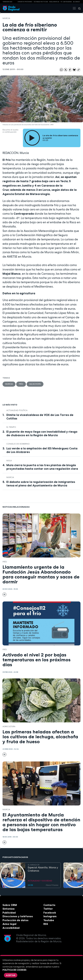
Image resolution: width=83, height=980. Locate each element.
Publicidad (9, 913)
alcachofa (35, 384)
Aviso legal (9, 924)
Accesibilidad (11, 928)
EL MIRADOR (34, 865)
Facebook (50, 913)
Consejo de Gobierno (18, 444)
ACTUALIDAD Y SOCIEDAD (40, 881)
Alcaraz (76, 2)
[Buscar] (78, 8)
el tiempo (11, 427)
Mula (9, 461)
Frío (21, 384)
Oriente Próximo (25, 2)
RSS (46, 924)
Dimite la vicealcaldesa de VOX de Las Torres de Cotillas (40, 417)
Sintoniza (9, 909)
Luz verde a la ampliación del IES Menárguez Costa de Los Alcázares (42, 450)
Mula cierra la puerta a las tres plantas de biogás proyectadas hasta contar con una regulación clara (42, 467)
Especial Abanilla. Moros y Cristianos (43, 869)
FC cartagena (66, 2)
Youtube (49, 920)
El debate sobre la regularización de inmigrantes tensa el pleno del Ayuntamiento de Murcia (41, 484)
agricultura (9, 726)
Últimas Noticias (41, 2)
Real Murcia (54, 2)
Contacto (49, 905)
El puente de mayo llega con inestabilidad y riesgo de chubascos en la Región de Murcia (42, 433)
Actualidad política (17, 410)
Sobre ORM (10, 905)
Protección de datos (15, 920)
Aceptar (11, 975)
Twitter (48, 909)
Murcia (6, 18)
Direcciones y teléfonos (18, 916)
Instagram (50, 916)
